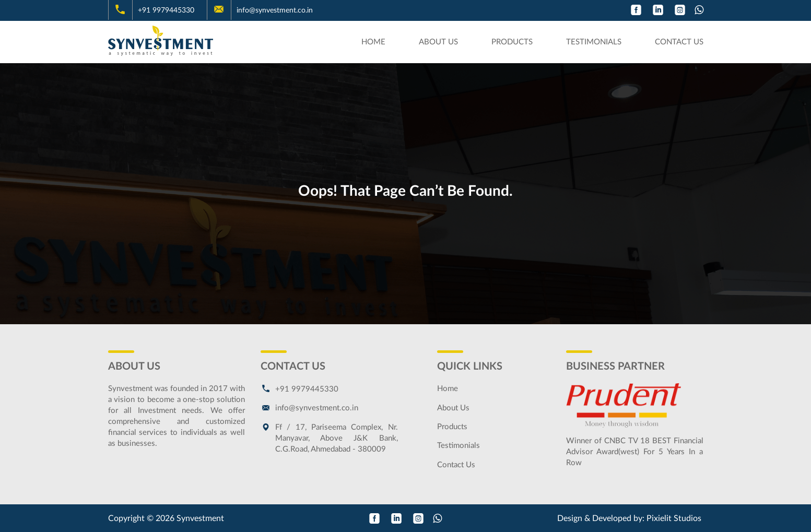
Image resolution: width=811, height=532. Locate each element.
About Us (438, 42)
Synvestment (200, 518)
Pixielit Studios (674, 518)
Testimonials (594, 42)
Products (512, 42)
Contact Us (679, 42)
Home (373, 42)
